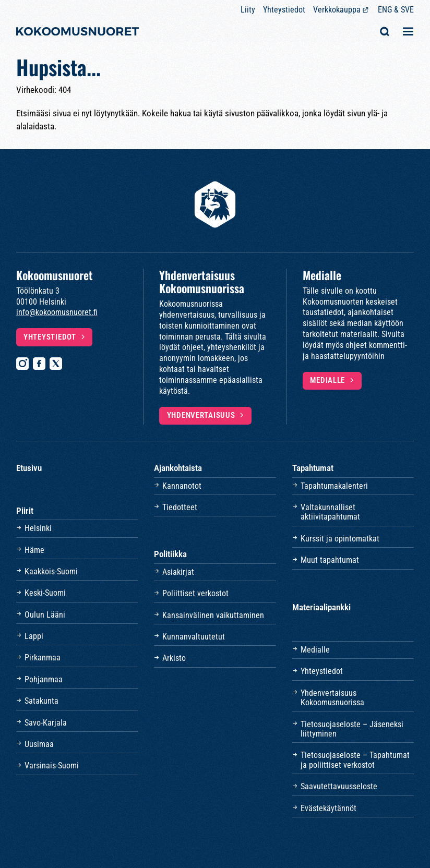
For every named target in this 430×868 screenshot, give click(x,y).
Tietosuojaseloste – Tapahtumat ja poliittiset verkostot (355, 760)
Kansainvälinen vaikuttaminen (213, 615)
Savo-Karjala (46, 723)
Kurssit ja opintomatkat (340, 539)
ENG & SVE (396, 10)
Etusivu (29, 468)
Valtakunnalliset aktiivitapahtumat (330, 512)
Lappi (34, 636)
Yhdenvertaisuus (201, 415)
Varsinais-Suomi (52, 765)
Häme (34, 550)
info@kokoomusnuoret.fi (57, 312)
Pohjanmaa (44, 679)
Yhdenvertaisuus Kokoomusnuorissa (332, 698)
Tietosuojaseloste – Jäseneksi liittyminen (352, 729)
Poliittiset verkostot (195, 593)
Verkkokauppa (337, 10)
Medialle (327, 381)
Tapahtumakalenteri (334, 486)
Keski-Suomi (45, 593)
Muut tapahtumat (330, 560)
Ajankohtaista (178, 468)
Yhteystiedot (284, 10)
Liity (248, 10)
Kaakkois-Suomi (51, 571)
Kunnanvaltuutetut (194, 637)
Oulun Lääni (45, 615)
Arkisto (174, 658)
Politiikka (170, 554)
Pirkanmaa (43, 658)
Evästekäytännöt (329, 808)
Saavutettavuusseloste (339, 786)
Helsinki (38, 528)
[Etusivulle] (77, 33)
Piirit (25, 511)
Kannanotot (182, 486)
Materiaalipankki (321, 607)
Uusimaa (39, 744)
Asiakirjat (178, 572)
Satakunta (41, 701)
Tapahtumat (313, 468)
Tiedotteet (180, 507)
